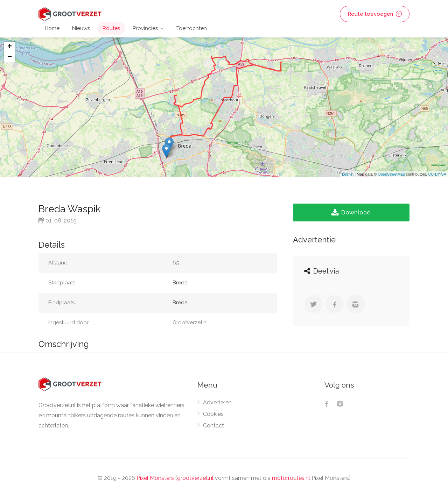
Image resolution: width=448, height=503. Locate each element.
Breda (180, 283)
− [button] (10, 57)
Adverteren (217, 402)
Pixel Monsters (155, 478)
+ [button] (10, 47)
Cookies (213, 414)
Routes (111, 28)
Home (52, 28)
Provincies (145, 28)
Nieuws (81, 28)
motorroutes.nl (291, 478)
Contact (213, 426)
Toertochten (192, 28)
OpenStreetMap (391, 174)
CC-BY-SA (437, 174)
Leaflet (348, 174)
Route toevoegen (375, 14)
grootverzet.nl (195, 478)
